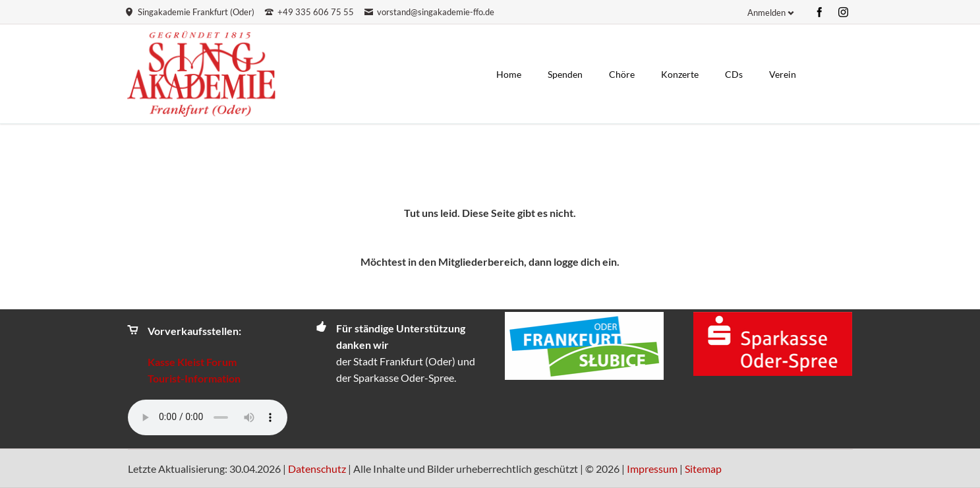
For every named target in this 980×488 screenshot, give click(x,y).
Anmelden (766, 13)
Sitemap (703, 469)
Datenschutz (317, 469)
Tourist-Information (194, 378)
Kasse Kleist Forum (192, 362)
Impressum (652, 469)
